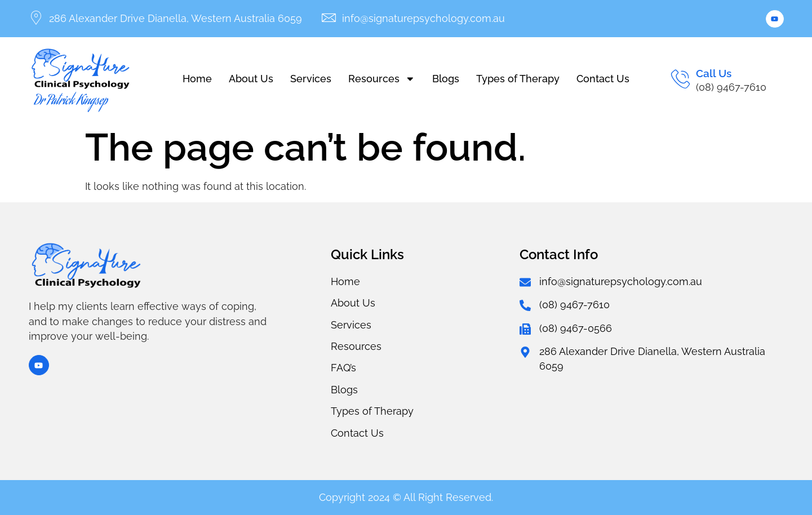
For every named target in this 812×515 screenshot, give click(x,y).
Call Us (714, 73)
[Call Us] (680, 79)
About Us (251, 79)
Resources (382, 79)
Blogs (446, 79)
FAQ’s (343, 368)
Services (311, 79)
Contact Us (603, 79)
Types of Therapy (518, 79)
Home (197, 79)
